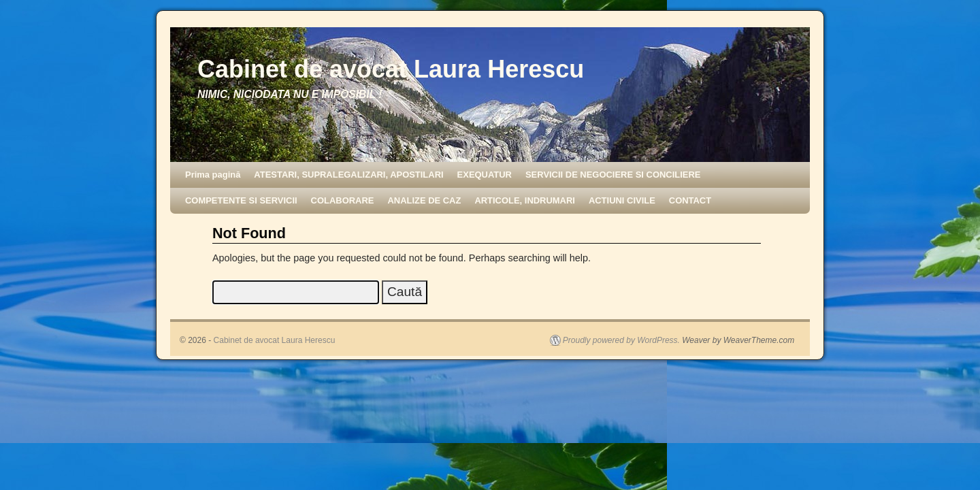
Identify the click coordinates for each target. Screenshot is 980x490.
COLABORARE (343, 200)
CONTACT (690, 200)
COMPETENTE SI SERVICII (241, 200)
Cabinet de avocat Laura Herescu (391, 69)
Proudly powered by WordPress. (621, 340)
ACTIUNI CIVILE (622, 200)
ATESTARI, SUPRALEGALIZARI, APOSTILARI (348, 175)
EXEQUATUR (485, 175)
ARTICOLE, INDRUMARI (525, 200)
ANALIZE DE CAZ (424, 200)
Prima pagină (213, 175)
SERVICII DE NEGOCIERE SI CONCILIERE (613, 175)
